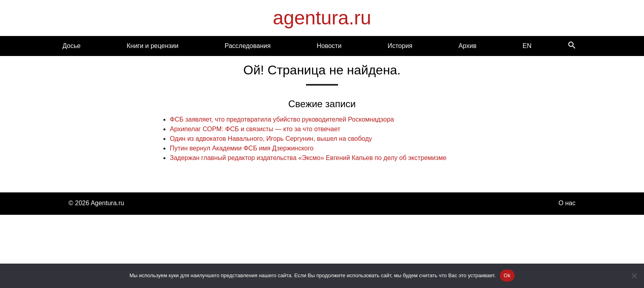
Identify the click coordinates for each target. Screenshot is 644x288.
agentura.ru (322, 18)
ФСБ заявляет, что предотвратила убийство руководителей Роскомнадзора (282, 119)
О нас (567, 203)
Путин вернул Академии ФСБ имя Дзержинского (242, 148)
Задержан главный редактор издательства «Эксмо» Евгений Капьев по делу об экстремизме (308, 158)
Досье (71, 46)
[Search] (572, 46)
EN (527, 46)
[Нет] (634, 276)
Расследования (248, 46)
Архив (468, 46)
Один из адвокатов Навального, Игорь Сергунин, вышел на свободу (271, 139)
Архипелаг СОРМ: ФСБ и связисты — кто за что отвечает (255, 129)
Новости (329, 46)
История (400, 46)
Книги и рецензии (152, 46)
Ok (507, 275)
